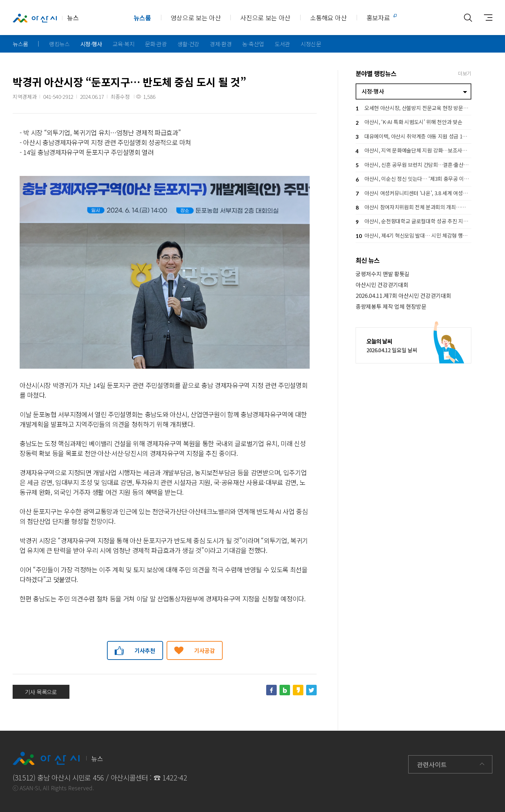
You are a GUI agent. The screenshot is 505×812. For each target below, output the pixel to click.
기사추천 (145, 650)
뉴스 (46, 18)
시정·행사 (91, 44)
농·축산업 (253, 44)
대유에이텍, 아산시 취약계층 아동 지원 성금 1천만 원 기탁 (413, 137)
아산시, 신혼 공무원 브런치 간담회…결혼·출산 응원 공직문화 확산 (413, 165)
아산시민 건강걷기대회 (382, 285)
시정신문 (311, 44)
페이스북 (271, 690)
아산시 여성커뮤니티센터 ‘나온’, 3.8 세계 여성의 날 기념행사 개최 (413, 194)
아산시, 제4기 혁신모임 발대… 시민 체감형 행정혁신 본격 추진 (413, 236)
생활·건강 (188, 44)
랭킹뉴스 (59, 44)
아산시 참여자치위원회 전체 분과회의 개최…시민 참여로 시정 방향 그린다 (413, 208)
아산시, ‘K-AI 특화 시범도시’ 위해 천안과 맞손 (409, 123)
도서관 (282, 44)
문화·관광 (156, 44)
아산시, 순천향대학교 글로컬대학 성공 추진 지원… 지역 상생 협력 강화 (413, 222)
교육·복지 (123, 44)
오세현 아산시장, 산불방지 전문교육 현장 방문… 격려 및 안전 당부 (413, 108)
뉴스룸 (142, 18)
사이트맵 (485, 18)
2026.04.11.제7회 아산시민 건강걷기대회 (403, 296)
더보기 (465, 73)
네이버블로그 (285, 690)
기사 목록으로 (41, 692)
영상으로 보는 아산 (196, 18)
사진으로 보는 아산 (265, 18)
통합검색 (468, 18)
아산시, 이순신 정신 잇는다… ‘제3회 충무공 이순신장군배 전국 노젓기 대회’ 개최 (413, 180)
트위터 (311, 690)
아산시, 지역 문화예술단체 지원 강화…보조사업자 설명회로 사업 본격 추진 (413, 151)
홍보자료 (378, 18)
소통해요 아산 (328, 18)
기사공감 (205, 650)
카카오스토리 (298, 690)
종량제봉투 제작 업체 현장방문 (391, 306)
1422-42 (175, 777)
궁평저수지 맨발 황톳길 (383, 274)
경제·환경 (221, 44)
